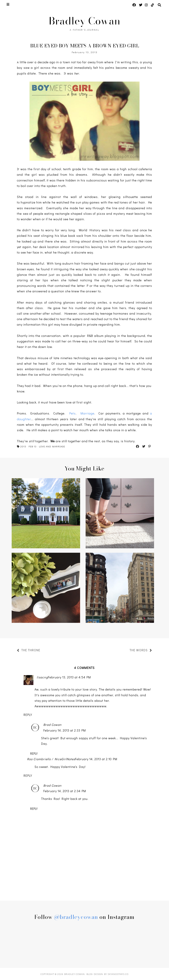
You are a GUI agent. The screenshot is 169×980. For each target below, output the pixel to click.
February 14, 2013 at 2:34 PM (65, 791)
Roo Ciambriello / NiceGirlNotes (51, 759)
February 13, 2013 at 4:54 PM (69, 677)
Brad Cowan (52, 725)
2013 (23, 446)
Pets (73, 413)
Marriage (87, 413)
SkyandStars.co (118, 974)
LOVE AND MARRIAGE (52, 446)
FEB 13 (33, 446)
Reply (28, 715)
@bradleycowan (76, 917)
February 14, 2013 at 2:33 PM (65, 730)
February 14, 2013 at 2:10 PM (96, 759)
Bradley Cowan (84, 21)
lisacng (42, 677)
